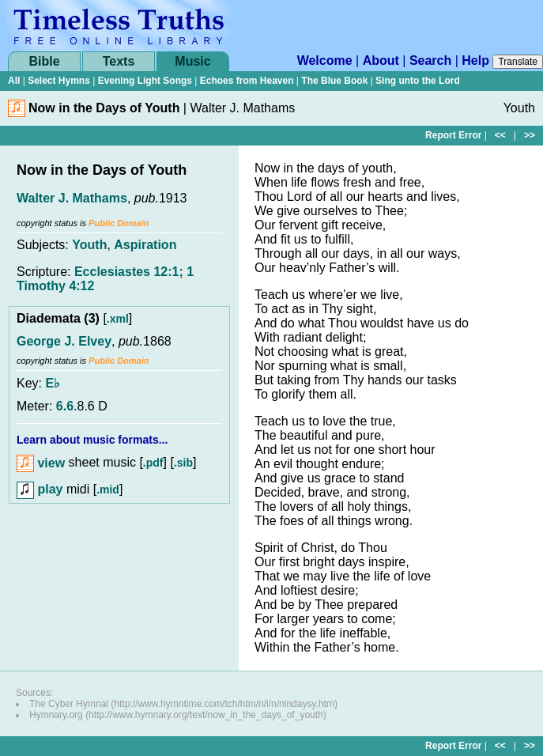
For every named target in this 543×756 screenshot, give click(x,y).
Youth (89, 245)
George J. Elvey (64, 341)
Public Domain (119, 223)
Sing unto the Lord (418, 81)
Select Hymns (59, 81)
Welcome (325, 60)
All (14, 81)
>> (530, 135)
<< (500, 135)
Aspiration (145, 245)
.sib (183, 463)
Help (475, 60)
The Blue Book (334, 81)
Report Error (453, 135)
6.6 (65, 406)
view (41, 463)
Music (192, 61)
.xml (118, 319)
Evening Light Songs (145, 81)
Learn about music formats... (92, 440)
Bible (44, 61)
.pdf (153, 463)
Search (430, 60)
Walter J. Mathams (72, 198)
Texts (119, 61)
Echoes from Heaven (247, 81)
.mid (108, 490)
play (40, 489)
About (381, 60)
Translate (518, 62)
